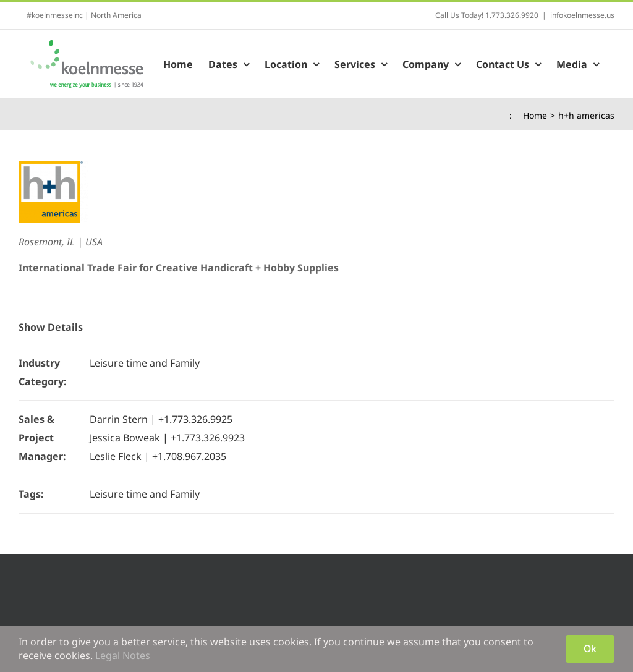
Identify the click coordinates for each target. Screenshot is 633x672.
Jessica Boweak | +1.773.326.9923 (167, 438)
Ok (590, 649)
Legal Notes (123, 655)
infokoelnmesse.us (582, 15)
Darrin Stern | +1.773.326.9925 (161, 419)
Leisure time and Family (145, 363)
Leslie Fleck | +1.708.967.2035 (158, 456)
